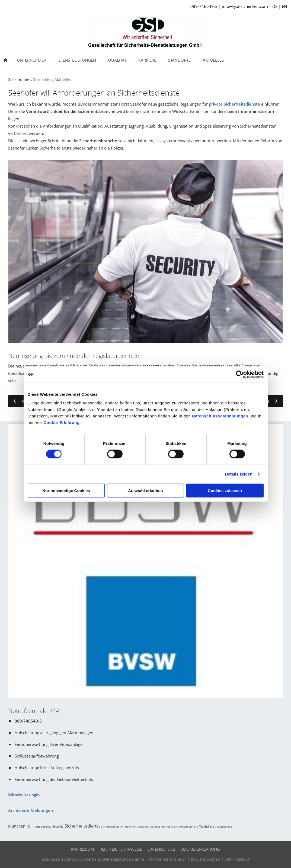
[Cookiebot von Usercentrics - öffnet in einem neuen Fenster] (240, 375)
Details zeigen (239, 474)
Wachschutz (224, 826)
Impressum (83, 849)
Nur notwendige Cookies (66, 490)
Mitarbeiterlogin (24, 795)
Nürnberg (33, 826)
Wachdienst (207, 826)
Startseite (42, 80)
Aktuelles (63, 80)
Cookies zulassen (225, 490)
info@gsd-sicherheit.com (245, 6)
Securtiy (58, 826)
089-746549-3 (204, 6)
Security (46, 826)
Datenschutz (161, 849)
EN (284, 6)
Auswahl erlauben (145, 490)
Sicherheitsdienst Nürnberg (155, 826)
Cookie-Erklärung (62, 422)
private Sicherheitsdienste (234, 104)
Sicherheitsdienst (82, 826)
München (17, 826)
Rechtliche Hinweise (121, 849)
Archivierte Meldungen (31, 810)
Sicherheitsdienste (186, 826)
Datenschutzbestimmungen (220, 416)
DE (275, 6)
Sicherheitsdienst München (119, 826)
